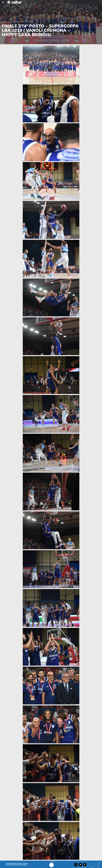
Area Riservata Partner (19, 865)
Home (4, 22)
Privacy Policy (17, 863)
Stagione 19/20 (27, 22)
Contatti (9, 863)
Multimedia (14, 22)
